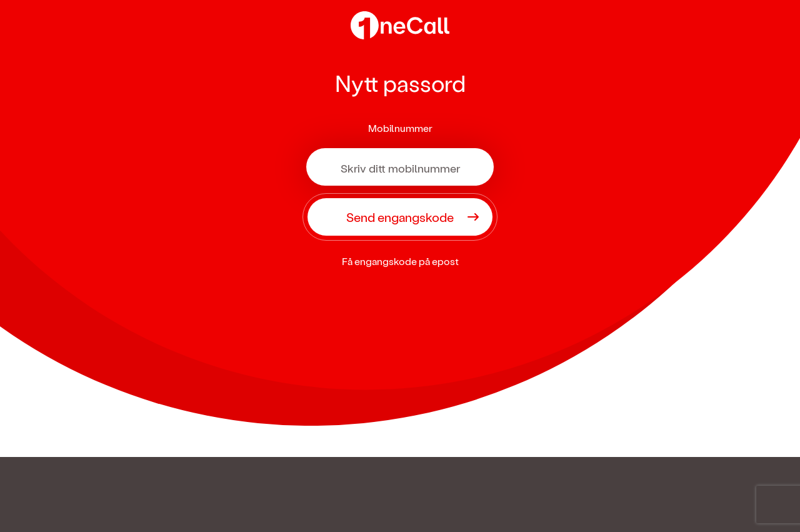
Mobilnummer (400, 128)
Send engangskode (400, 217)
